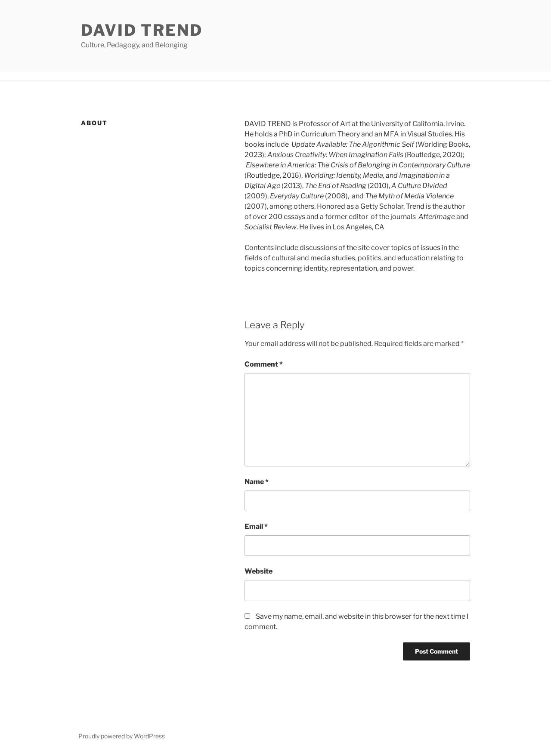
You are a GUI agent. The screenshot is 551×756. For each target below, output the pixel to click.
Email (256, 526)
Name (257, 482)
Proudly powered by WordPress (122, 736)
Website (258, 571)
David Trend (142, 30)
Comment (264, 364)
